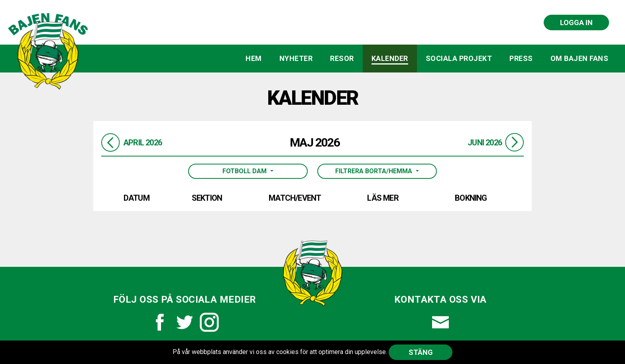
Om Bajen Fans (580, 58)
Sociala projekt (459, 58)
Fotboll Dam (245, 171)
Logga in (576, 23)
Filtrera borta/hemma (374, 171)
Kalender (390, 58)
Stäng (421, 352)
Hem (254, 58)
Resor (342, 58)
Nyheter (296, 58)
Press (521, 58)
